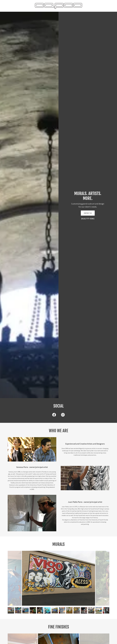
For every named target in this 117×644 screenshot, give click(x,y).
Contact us (88, 213)
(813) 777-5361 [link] (88, 219)
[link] (59, 6)
